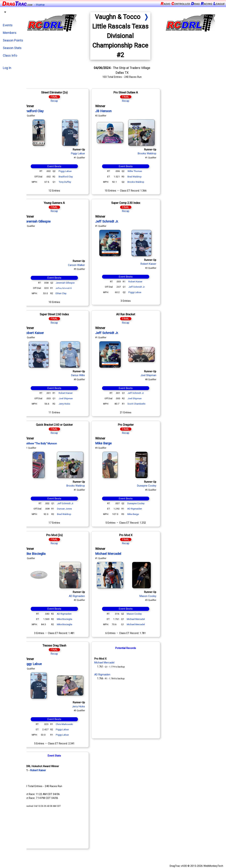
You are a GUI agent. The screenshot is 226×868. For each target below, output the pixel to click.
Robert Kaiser (157, 264)
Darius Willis (86, 375)
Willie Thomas (143, 171)
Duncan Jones (73, 509)
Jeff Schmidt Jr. (115, 221)
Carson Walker (85, 265)
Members (10, 33)
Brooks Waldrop (155, 153)
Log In (7, 68)
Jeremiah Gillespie (45, 221)
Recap (63, 101)
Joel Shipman (74, 398)
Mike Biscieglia (43, 554)
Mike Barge (112, 443)
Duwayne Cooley (155, 486)
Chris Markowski (73, 724)
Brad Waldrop (143, 177)
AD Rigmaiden (143, 509)
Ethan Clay (69, 293)
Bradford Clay (42, 111)
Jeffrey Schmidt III (72, 288)
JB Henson (112, 111)
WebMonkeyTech (213, 866)
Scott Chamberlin (145, 404)
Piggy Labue (86, 153)
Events (8, 25)
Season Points (13, 40)
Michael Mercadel (116, 554)
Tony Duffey (73, 182)
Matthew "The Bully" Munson (49, 444)
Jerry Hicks (73, 404)
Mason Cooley (156, 596)
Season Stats (12, 48)
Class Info (10, 55)
